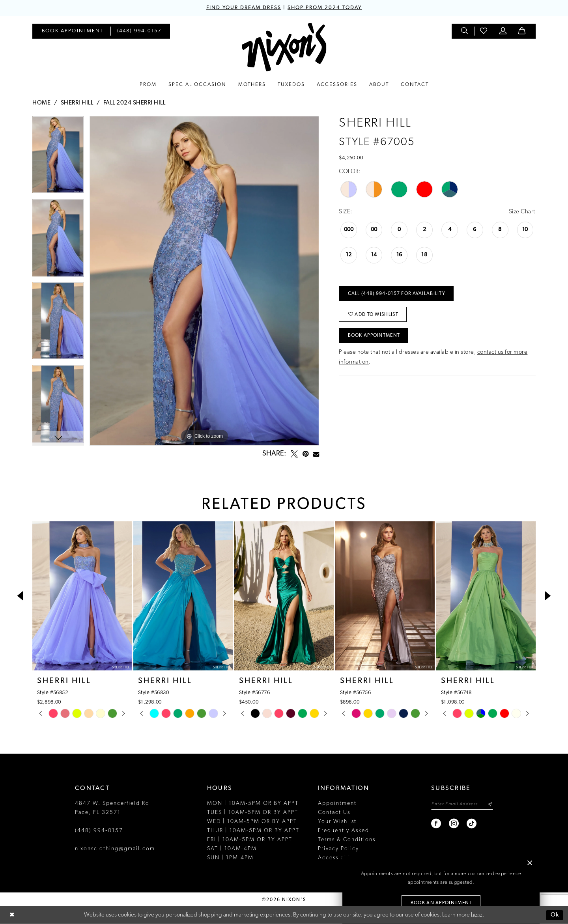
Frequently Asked (344, 831)
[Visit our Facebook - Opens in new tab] (436, 824)
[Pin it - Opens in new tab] (305, 454)
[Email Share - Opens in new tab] (316, 454)
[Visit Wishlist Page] (484, 31)
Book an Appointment (441, 903)
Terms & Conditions (347, 840)
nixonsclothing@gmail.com (115, 849)
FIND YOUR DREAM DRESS (244, 8)
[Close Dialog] (12, 915)
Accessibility (337, 858)
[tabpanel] (58, 158)
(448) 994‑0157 (99, 831)
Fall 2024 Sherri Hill (135, 103)
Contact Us (334, 813)
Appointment (337, 804)
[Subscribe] (490, 804)
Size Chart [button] (522, 212)
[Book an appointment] (73, 31)
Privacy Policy (338, 849)
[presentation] (82, 596)
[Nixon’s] (284, 47)
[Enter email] (462, 804)
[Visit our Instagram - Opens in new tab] (454, 824)
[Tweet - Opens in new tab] (294, 454)
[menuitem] (73, 31)
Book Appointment (374, 336)
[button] (503, 31)
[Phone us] (139, 31)
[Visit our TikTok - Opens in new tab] (472, 824)
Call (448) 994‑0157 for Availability (397, 294)
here (477, 915)
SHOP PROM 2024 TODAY (325, 8)
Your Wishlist (337, 822)
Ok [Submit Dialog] (555, 915)
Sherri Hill (77, 103)
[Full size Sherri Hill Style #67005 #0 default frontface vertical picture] (204, 281)
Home (41, 103)
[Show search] (465, 31)
